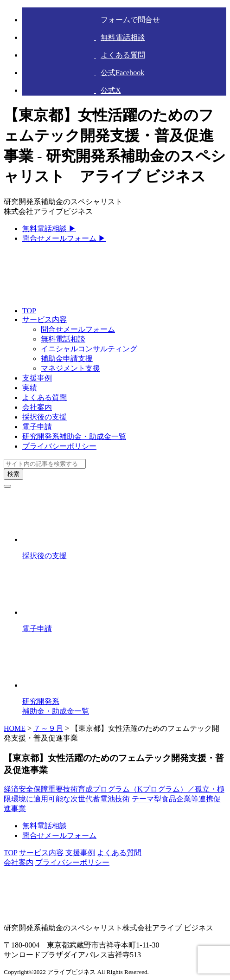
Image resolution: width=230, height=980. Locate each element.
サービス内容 (45, 319)
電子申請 (37, 427)
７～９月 (48, 728)
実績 (30, 388)
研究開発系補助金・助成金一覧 (74, 436)
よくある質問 (45, 397)
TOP (29, 311)
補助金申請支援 (67, 358)
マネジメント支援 (70, 368)
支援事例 (37, 378)
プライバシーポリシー (59, 446)
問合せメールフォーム (78, 329)
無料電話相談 (63, 339)
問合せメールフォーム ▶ (64, 238)
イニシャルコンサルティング (89, 349)
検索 (13, 474)
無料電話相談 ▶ (49, 229)
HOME (15, 728)
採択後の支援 (45, 417)
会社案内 (37, 407)
